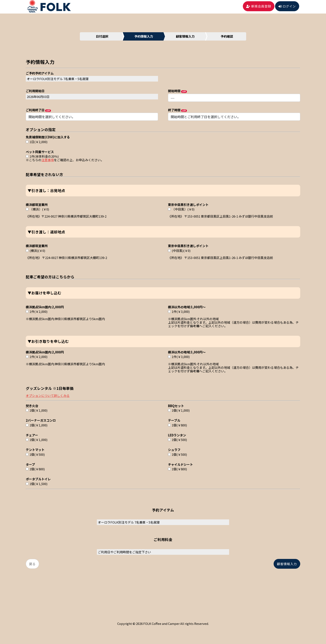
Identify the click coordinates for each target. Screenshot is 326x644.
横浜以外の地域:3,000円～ (187, 307)
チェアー (32, 435)
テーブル (174, 420)
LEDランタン (177, 435)
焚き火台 (32, 406)
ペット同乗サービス (40, 152)
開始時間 (174, 91)
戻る (32, 564)
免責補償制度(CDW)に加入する (48, 137)
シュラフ (174, 449)
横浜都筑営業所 (37, 204)
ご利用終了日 (35, 110)
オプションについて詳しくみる (48, 396)
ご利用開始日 (35, 91)
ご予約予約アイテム (40, 73)
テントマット (35, 449)
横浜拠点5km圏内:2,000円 (45, 307)
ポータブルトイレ (38, 479)
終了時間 (174, 110)
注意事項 (48, 160)
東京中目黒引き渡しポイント (188, 204)
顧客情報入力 (287, 564)
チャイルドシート (180, 464)
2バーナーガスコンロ (41, 420)
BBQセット (176, 406)
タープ (30, 464)
